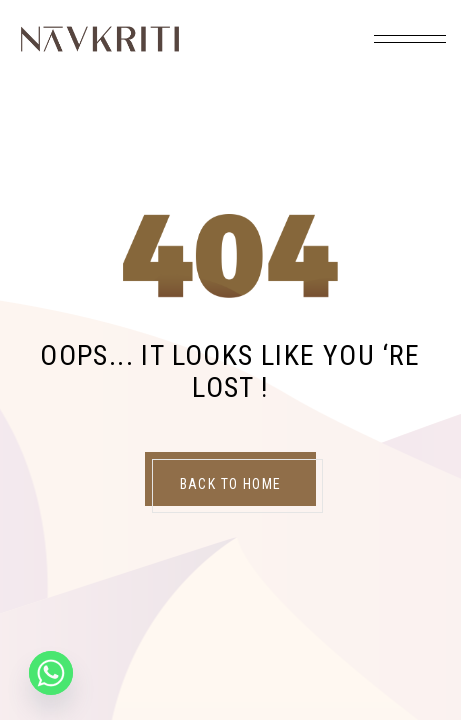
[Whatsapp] (51, 673)
